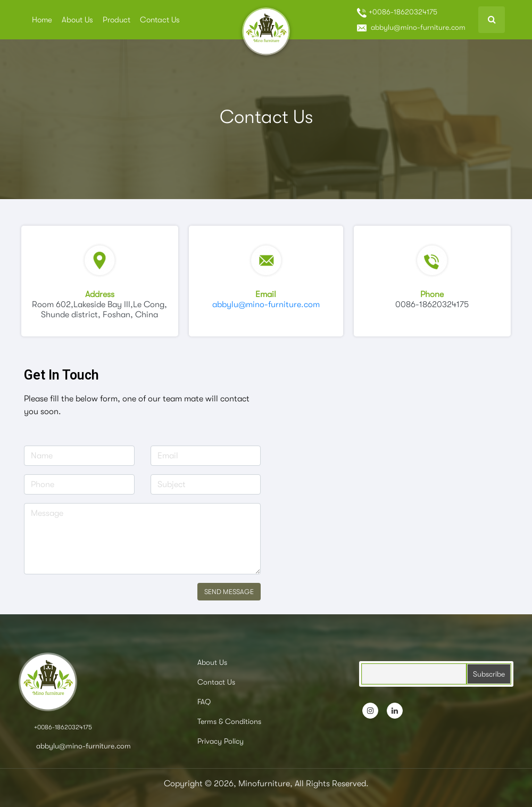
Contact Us (160, 20)
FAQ (204, 702)
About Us (77, 20)
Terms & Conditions (229, 721)
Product (117, 20)
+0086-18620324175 (397, 13)
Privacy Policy (221, 741)
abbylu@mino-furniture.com (411, 27)
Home (42, 20)
